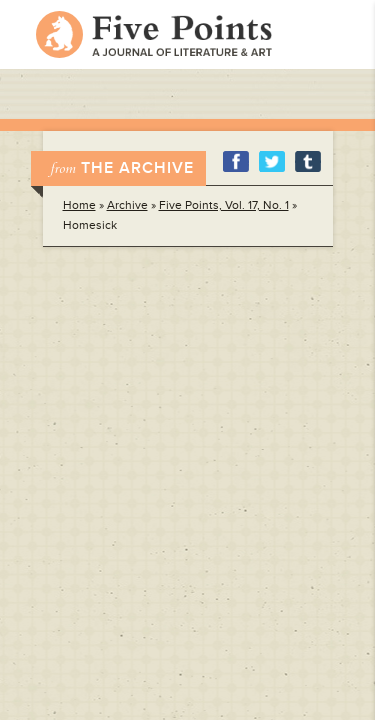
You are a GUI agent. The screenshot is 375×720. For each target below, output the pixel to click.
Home (79, 205)
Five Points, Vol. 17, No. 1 (224, 205)
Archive (127, 205)
